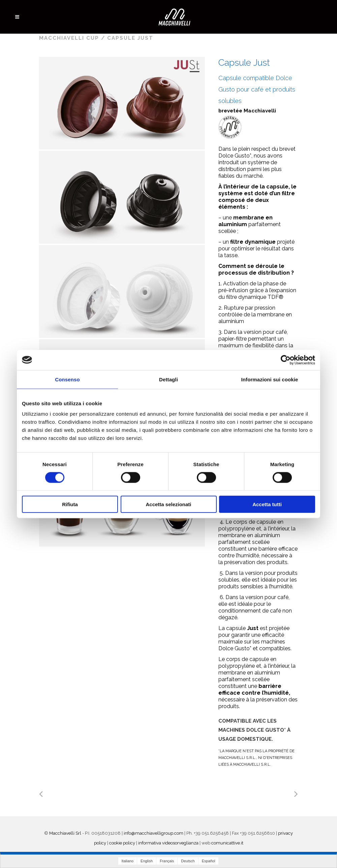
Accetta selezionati (168, 504)
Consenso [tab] (67, 379)
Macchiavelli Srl (65, 833)
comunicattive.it (227, 843)
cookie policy (122, 843)
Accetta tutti (267, 504)
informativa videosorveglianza (168, 843)
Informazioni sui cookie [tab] (270, 379)
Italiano (128, 861)
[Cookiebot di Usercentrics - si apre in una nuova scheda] (286, 360)
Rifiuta (70, 504)
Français (167, 861)
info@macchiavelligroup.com (154, 833)
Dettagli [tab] (168, 379)
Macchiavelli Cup (69, 38)
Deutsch (188, 861)
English (147, 861)
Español (209, 861)
